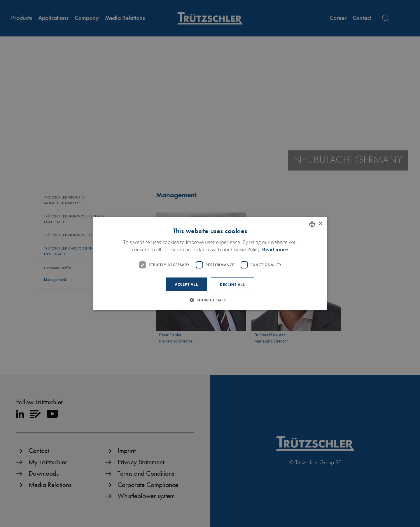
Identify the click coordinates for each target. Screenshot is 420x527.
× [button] (320, 224)
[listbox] (312, 224)
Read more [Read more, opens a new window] (275, 250)
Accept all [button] (186, 284)
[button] (210, 300)
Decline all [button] (232, 284)
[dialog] (210, 263)
